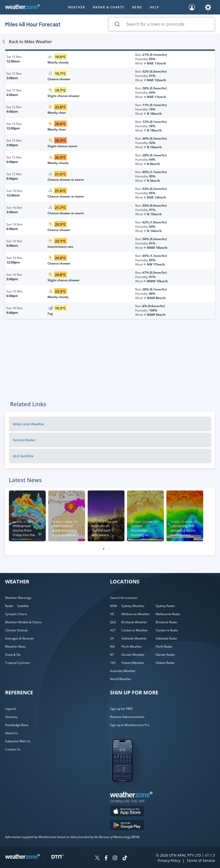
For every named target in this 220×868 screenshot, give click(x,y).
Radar (9, 606)
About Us (12, 733)
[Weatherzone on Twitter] (97, 858)
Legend (10, 709)
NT (112, 655)
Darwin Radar (165, 655)
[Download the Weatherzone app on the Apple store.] (127, 812)
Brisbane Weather (134, 622)
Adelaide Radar (167, 638)
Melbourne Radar (168, 614)
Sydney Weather (133, 606)
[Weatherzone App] (127, 789)
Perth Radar (164, 646)
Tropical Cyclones (18, 663)
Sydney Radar (165, 606)
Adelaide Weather (134, 638)
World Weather (121, 679)
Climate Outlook (16, 630)
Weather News (15, 646)
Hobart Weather (133, 663)
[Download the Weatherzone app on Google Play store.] (127, 826)
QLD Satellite (23, 456)
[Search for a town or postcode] (162, 24)
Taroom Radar (24, 440)
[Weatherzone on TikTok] (125, 858)
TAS (113, 663)
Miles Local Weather (29, 424)
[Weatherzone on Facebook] (106, 858)
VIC (112, 614)
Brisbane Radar (167, 622)
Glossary (11, 717)
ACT (113, 630)
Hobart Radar (165, 663)
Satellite (23, 606)
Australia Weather (123, 671)
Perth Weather (132, 646)
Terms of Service (201, 861)
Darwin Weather (133, 655)
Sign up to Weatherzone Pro (130, 725)
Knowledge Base (17, 725)
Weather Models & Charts (23, 622)
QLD (113, 622)
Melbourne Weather (136, 614)
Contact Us (13, 749)
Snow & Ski (13, 655)
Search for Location (124, 598)
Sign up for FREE (121, 709)
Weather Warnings (18, 598)
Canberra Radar (167, 630)
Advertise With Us (18, 741)
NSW (113, 606)
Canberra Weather (135, 630)
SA (112, 638)
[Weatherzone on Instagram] (115, 858)
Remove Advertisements (127, 717)
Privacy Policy (169, 861)
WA (112, 646)
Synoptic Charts (16, 614)
